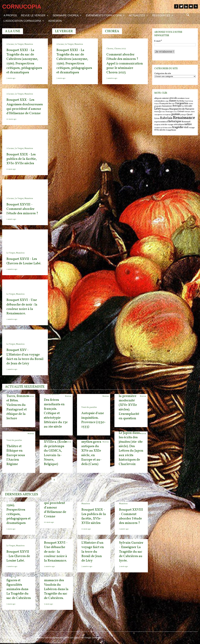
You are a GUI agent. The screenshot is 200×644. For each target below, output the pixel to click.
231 (81, 480)
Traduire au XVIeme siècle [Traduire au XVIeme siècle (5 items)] (163, 128)
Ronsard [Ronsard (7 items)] (186, 122)
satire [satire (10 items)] (188, 124)
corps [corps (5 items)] (167, 101)
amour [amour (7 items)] (165, 98)
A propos (10, 15)
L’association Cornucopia (24, 21)
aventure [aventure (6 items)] (181, 98)
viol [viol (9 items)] (186, 127)
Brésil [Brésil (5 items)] (187, 98)
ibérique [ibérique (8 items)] (177, 106)
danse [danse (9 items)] (173, 101)
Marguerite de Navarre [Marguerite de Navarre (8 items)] (182, 109)
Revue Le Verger (35, 15)
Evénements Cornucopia (105, 15)
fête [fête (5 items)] (173, 104)
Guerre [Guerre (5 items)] (191, 104)
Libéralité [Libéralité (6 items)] (188, 106)
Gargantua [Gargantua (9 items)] (181, 103)
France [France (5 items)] (157, 104)
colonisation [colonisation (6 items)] (159, 101)
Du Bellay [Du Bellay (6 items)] (181, 101)
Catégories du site (163, 74)
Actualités (138, 15)
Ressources (163, 15)
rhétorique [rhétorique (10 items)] (174, 122)
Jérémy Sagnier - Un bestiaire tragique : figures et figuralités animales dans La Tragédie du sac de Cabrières (19, 583)
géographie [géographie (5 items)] (158, 106)
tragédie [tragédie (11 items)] (178, 127)
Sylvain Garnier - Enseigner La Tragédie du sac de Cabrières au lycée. (131, 552)
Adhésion (55, 21)
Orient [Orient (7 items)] (181, 112)
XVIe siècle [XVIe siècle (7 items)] (160, 130)
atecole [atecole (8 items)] (173, 98)
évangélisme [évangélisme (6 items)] (171, 130)
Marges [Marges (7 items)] (165, 109)
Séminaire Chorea (67, 15)
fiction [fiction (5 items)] (191, 101)
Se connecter (37, 638)
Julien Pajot (98, 638)
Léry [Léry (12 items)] (158, 109)
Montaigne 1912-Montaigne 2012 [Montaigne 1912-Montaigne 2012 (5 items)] (166, 112)
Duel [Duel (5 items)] (187, 101)
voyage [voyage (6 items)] (192, 128)
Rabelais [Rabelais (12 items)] (166, 118)
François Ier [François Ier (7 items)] (165, 104)
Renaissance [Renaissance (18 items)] (184, 118)
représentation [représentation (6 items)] (161, 122)
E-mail (158, 41)
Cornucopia (25, 638)
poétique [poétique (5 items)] (183, 115)
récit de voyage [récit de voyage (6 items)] (167, 125)
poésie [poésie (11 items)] (176, 114)
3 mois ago (123, 567)
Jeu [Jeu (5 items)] (183, 106)
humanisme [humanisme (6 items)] (167, 106)
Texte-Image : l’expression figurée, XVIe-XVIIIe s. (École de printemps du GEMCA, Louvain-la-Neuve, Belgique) (55, 446)
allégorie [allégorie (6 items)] (158, 98)
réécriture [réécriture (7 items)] (179, 125)
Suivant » (91, 480)
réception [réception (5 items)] (157, 125)
